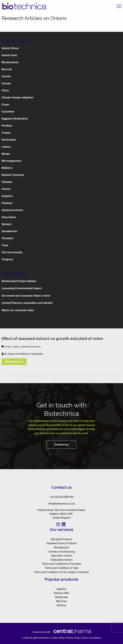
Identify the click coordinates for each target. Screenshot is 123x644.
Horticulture (9, 140)
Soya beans (9, 217)
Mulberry (7, 168)
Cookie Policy (57, 638)
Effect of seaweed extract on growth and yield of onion (52, 339)
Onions (6, 189)
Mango (6, 154)
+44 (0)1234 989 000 (61, 497)
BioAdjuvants (61, 547)
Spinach (7, 224)
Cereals (6, 83)
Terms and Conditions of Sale (62, 568)
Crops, (8, 347)
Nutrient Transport (13, 175)
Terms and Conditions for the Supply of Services (61, 572)
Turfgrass (7, 259)
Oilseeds (7, 182)
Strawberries (9, 231)
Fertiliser (7, 126)
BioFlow (62, 605)
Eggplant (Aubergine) (15, 119)
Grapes (6, 133)
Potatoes (7, 203)
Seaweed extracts (12, 210)
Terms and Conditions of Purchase (62, 564)
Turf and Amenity (12, 252)
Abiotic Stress (10, 48)
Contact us (61, 445)
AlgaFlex (61, 589)
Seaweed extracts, (31, 347)
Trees (5, 245)
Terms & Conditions (91, 638)
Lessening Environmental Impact (22, 288)
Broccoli (7, 69)
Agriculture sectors (62, 556)
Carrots (6, 76)
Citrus (5, 90)
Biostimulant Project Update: (19, 281)
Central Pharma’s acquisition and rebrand (27, 303)
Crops (5, 105)
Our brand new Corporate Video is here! (26, 296)
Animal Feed (9, 55)
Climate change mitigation (18, 97)
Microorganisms (12, 161)
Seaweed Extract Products (62, 543)
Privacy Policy (73, 638)
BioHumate (61, 597)
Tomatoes (8, 238)
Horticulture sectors (61, 560)
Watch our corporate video (18, 310)
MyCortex (61, 601)
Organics (7, 196)
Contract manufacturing (61, 552)
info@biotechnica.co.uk (61, 504)
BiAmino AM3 (61, 593)
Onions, (17, 347)
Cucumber (8, 112)
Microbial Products (61, 539)
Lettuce (6, 147)
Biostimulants (10, 62)
